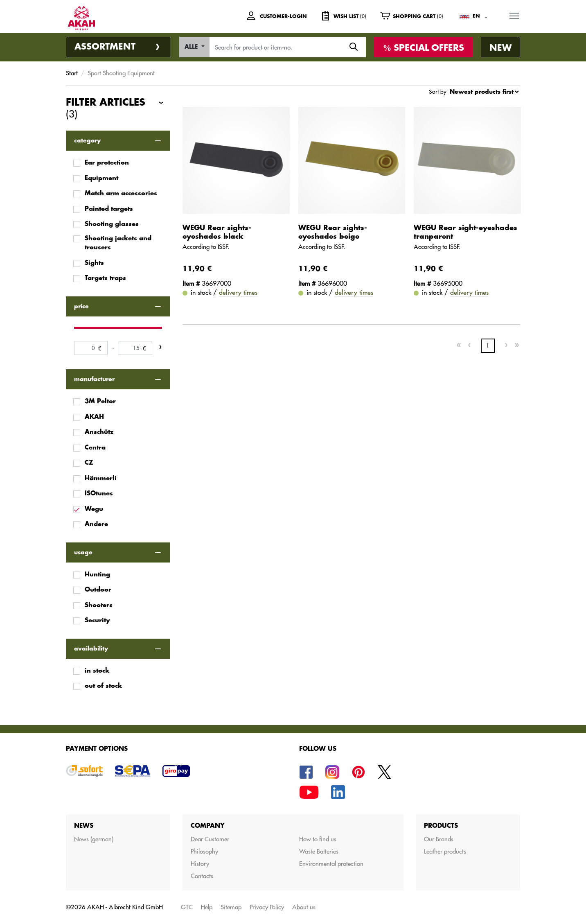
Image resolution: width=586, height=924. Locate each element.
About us (304, 907)
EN (476, 16)
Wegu (94, 509)
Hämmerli (101, 478)
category (87, 140)
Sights (94, 263)
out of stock (103, 686)
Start (72, 73)
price (81, 306)
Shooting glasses (112, 224)
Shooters (99, 605)
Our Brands (439, 839)
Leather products (445, 851)
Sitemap (231, 907)
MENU (515, 15)
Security (97, 620)
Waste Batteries (319, 851)
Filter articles (106, 109)
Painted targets (109, 209)
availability (91, 648)
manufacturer (94, 379)
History (200, 864)
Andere (96, 524)
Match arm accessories (121, 193)
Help (207, 907)
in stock (97, 671)
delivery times (238, 292)
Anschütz (99, 432)
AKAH (94, 417)
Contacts (202, 876)
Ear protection (107, 163)
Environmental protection (331, 864)
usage (83, 552)
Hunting (97, 575)
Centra (95, 448)
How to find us (318, 839)
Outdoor (98, 590)
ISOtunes (99, 494)
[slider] (73, 328)
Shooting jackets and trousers (118, 243)
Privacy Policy (267, 907)
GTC (187, 907)
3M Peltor (100, 401)
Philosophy (204, 851)
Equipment (101, 178)
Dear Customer (210, 839)
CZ (89, 463)
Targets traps (105, 278)
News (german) (94, 839)
